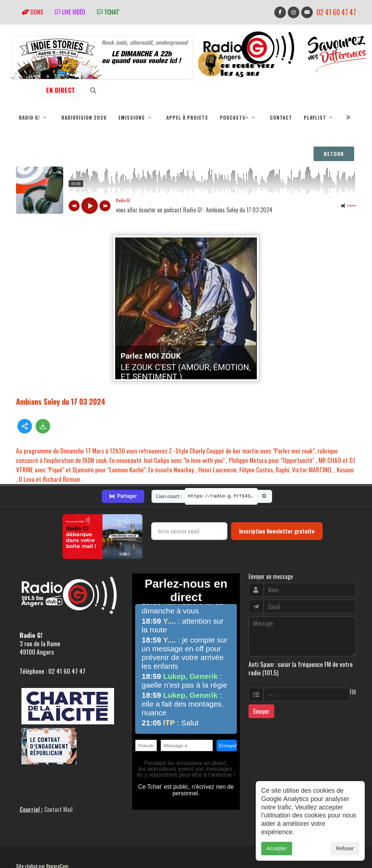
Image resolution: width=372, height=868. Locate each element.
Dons (33, 12)
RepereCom (57, 838)
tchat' (108, 12)
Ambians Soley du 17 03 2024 (61, 401)
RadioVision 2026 (84, 117)
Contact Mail (58, 782)
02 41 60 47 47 (336, 12)
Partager (123, 469)
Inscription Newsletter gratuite (277, 503)
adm (24, 846)
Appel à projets (187, 117)
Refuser (345, 848)
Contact (281, 117)
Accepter (277, 848)
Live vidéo (70, 12)
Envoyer (261, 684)
